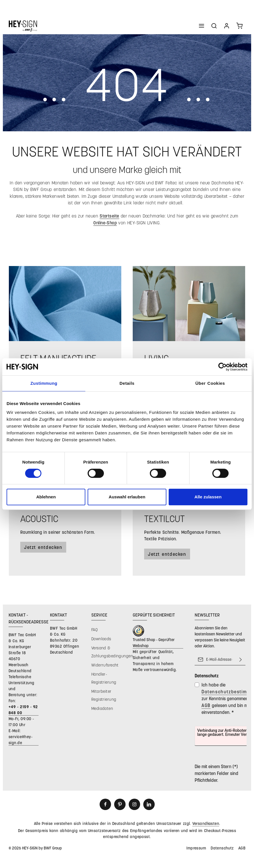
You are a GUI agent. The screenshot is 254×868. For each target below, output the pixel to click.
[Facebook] (105, 804)
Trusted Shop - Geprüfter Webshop (154, 643)
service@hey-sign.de (21, 740)
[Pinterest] (120, 804)
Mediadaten (102, 708)
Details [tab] (127, 383)
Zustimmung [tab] (44, 383)
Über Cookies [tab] (210, 383)
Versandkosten (206, 823)
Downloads (101, 639)
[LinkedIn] (149, 804)
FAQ (94, 630)
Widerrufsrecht (105, 665)
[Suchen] (214, 26)
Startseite (109, 216)
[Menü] (201, 26)
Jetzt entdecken (43, 547)
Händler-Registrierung (104, 678)
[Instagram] (134, 804)
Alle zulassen (208, 497)
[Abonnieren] (241, 660)
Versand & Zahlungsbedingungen (112, 652)
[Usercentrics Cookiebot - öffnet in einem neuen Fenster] (222, 367)
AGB (206, 705)
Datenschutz (222, 848)
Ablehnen (46, 497)
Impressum (196, 848)
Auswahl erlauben (127, 497)
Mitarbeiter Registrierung (104, 695)
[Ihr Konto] (227, 26)
